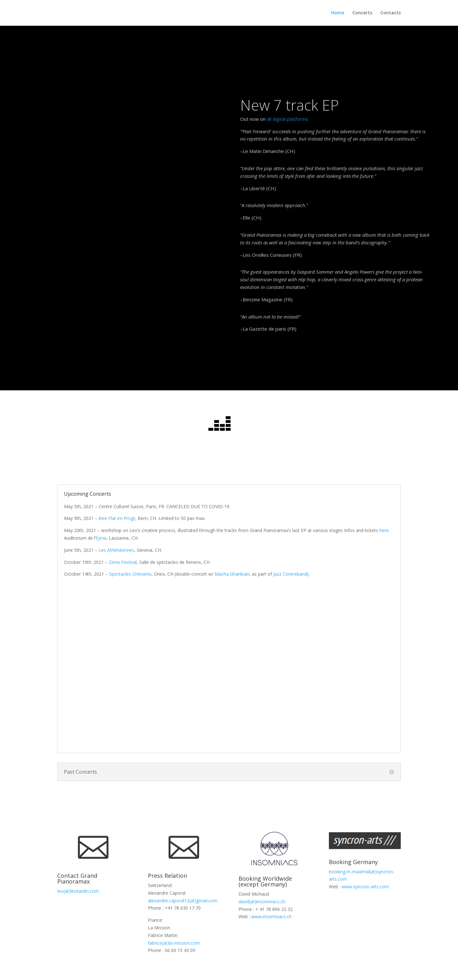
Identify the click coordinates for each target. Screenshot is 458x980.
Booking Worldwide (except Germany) (265, 881)
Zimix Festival (123, 562)
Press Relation (167, 876)
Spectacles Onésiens (130, 574)
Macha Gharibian (232, 574)
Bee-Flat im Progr (117, 518)
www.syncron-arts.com (365, 887)
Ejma (101, 538)
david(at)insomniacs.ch (262, 902)
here (384, 530)
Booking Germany (353, 862)
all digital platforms (288, 146)
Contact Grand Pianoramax (77, 878)
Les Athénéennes (116, 550)
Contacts (391, 13)
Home (338, 13)
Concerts (362, 13)
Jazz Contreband (290, 574)
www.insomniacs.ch (271, 916)
